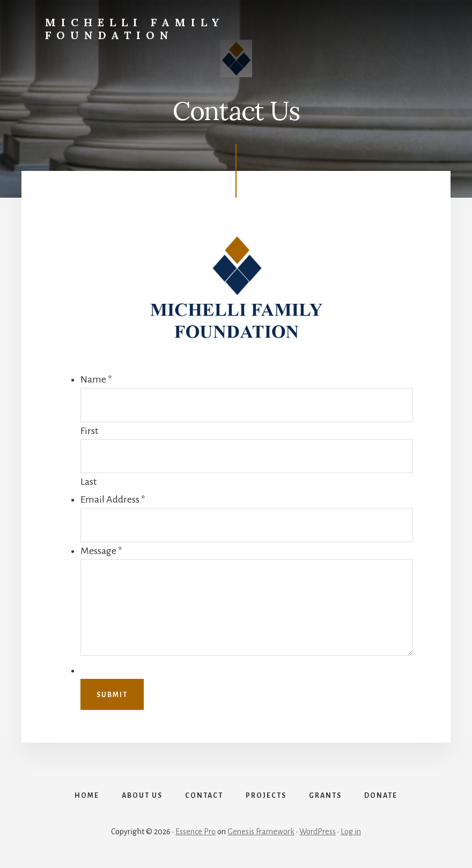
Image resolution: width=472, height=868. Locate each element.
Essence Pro (196, 832)
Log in (351, 832)
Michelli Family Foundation (135, 29)
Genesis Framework (261, 832)
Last (88, 482)
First (89, 431)
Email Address (113, 499)
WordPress (318, 832)
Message (101, 551)
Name (96, 379)
